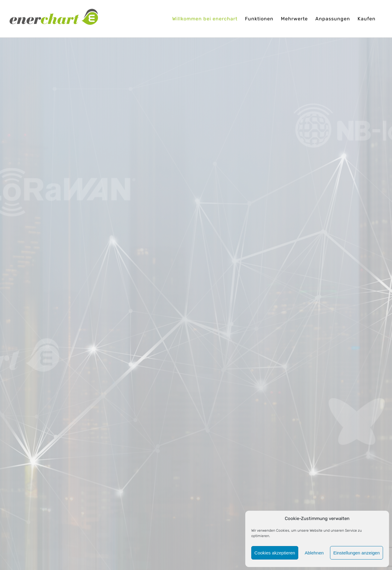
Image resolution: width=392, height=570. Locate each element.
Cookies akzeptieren (275, 553)
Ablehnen (314, 553)
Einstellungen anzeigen (357, 553)
